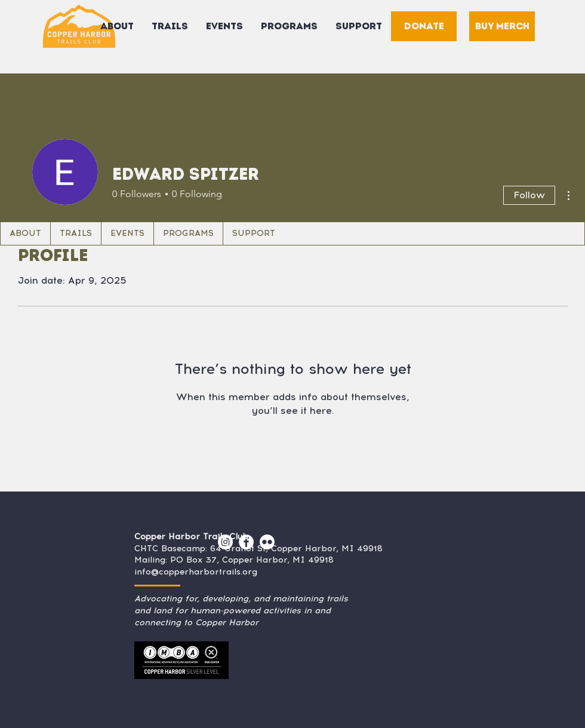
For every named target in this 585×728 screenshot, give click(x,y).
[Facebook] (246, 542)
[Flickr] (267, 542)
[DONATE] (424, 26)
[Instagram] (225, 542)
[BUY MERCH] (502, 26)
